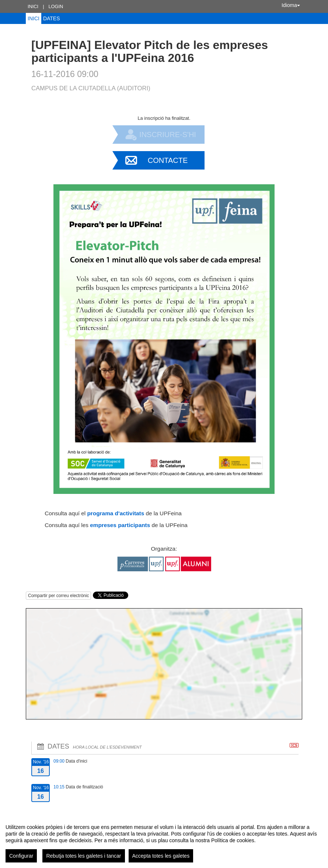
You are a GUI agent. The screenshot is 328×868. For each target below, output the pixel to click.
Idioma (291, 5)
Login (56, 6)
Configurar (21, 856)
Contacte (168, 160)
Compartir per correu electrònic (58, 596)
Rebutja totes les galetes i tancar (83, 856)
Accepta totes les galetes (161, 856)
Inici (33, 6)
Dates (52, 18)
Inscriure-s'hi (168, 135)
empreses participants (120, 525)
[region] (164, 840)
